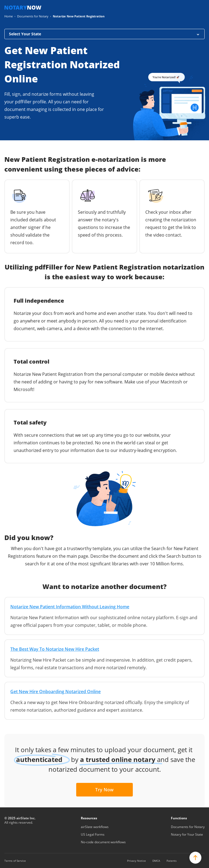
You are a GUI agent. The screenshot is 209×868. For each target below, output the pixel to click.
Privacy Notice (136, 861)
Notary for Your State (187, 834)
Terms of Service (15, 861)
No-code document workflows (103, 842)
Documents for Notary (188, 827)
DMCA (156, 861)
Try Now (104, 790)
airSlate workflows (95, 827)
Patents (172, 861)
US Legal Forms (93, 834)
